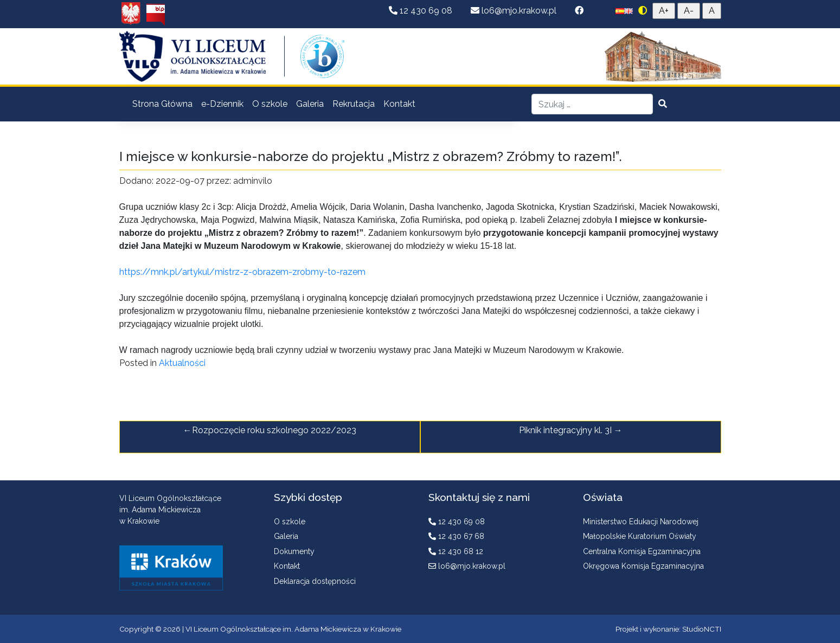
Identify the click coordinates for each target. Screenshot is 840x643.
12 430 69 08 (422, 11)
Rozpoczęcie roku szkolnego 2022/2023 (274, 430)
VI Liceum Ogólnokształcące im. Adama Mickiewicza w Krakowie (293, 629)
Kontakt (399, 104)
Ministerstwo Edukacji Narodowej (641, 522)
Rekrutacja (354, 104)
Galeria (310, 104)
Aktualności (182, 363)
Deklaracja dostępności (315, 581)
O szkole (270, 104)
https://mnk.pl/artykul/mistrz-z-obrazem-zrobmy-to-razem (242, 272)
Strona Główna (162, 104)
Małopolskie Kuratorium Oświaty (640, 536)
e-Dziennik (222, 104)
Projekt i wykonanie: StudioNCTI (668, 629)
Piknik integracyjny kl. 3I (565, 430)
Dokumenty (294, 551)
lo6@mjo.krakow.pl (515, 11)
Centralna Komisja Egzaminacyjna (642, 551)
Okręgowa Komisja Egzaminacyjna (643, 566)
